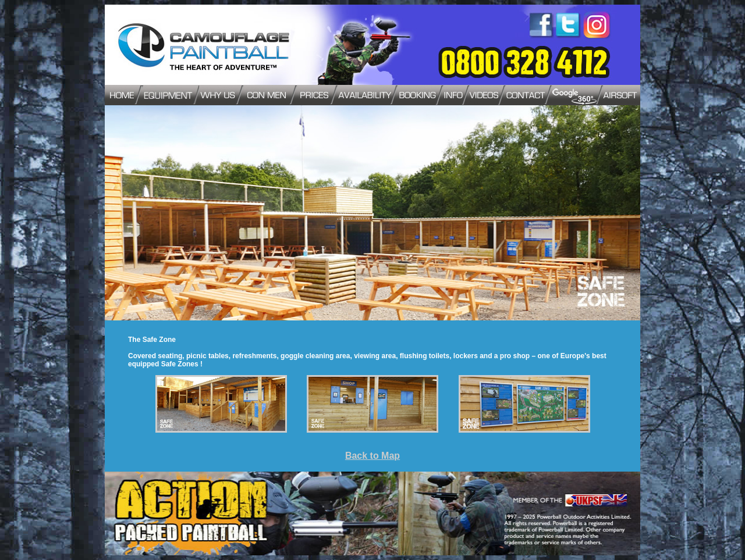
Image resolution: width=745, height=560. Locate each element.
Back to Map (372, 456)
